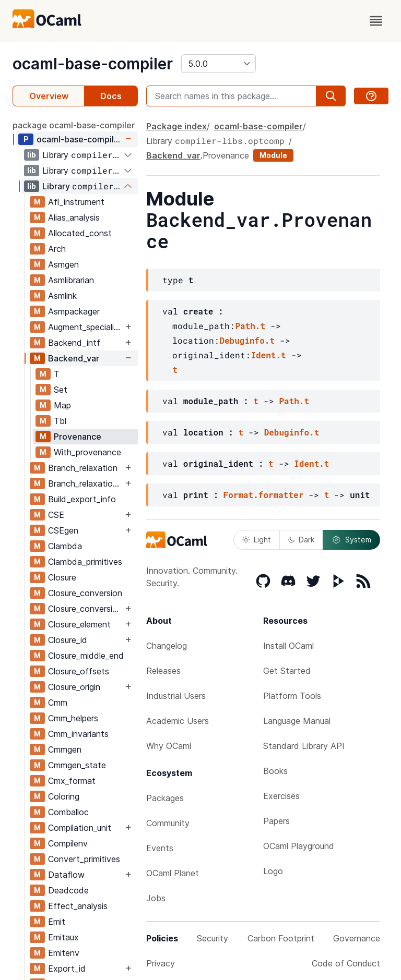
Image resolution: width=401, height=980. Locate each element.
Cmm (58, 703)
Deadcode (68, 890)
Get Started (287, 671)
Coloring (64, 796)
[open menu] (376, 21)
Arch (57, 249)
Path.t (250, 326)
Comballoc (68, 812)
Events (160, 848)
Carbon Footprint (281, 938)
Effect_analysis (78, 906)
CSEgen (63, 530)
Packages (165, 798)
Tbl (60, 421)
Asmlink (62, 296)
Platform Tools (292, 696)
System (351, 540)
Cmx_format (72, 781)
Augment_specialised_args (85, 327)
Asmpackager (74, 311)
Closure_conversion (85, 593)
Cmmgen (65, 749)
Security (213, 938)
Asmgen (63, 264)
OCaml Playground (299, 846)
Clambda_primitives (85, 562)
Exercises (281, 796)
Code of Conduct (346, 963)
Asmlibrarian (71, 280)
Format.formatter (264, 495)
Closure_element (79, 624)
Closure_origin (74, 687)
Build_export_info (82, 499)
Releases (163, 671)
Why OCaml (169, 746)
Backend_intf (74, 343)
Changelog (167, 646)
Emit (57, 922)
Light (257, 540)
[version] (219, 64)
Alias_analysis (74, 217)
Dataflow (66, 875)
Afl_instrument (76, 202)
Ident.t (268, 355)
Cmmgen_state (77, 765)
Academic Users (178, 721)
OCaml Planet (173, 873)
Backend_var (74, 358)
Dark (301, 540)
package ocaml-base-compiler (74, 125)
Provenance (78, 437)
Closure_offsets (79, 671)
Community (168, 823)
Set (61, 390)
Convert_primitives (84, 859)
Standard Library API (304, 746)
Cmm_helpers (73, 718)
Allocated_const (80, 233)
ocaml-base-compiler (93, 64)
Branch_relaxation (83, 468)
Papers (276, 821)
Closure (62, 577)
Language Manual (297, 721)
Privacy (161, 963)
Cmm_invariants (78, 734)
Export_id (67, 969)
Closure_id (68, 640)
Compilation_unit (80, 828)
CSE (56, 515)
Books (275, 771)
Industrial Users (176, 696)
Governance (357, 938)
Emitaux (63, 937)
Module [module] (273, 155)
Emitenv (64, 953)
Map (62, 405)
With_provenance (87, 452)
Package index (176, 126)
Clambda (65, 546)
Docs (111, 96)
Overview (49, 96)
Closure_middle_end (86, 656)
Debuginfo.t (247, 340)
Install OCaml (288, 646)
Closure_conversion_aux (85, 609)
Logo (273, 871)
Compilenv (68, 843)
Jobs (156, 898)
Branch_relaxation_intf (85, 483)
